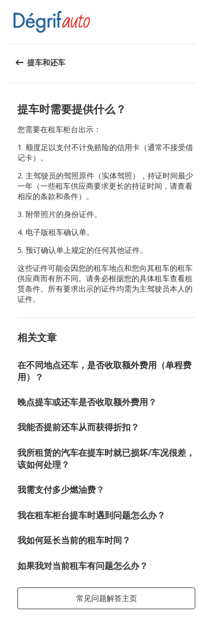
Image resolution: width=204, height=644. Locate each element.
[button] (192, 22)
